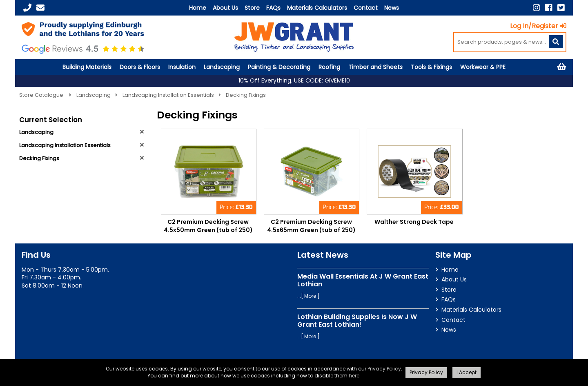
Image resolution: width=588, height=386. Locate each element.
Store (252, 8)
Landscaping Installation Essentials (168, 95)
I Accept (467, 372)
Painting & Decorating (279, 67)
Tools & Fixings (431, 67)
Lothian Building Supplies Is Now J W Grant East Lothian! (357, 321)
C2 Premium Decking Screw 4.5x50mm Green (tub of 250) (208, 226)
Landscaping (222, 67)
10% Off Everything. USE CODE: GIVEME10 (294, 81)
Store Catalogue (42, 95)
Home (198, 8)
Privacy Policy (384, 369)
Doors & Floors (140, 67)
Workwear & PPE (483, 67)
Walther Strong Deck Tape (414, 222)
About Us (225, 8)
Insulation (182, 67)
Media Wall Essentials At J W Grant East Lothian (363, 280)
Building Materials (87, 67)
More (310, 296)
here (354, 376)
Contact (366, 8)
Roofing (329, 67)
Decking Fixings (246, 95)
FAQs (273, 8)
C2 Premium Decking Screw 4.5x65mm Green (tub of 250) (311, 226)
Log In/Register (538, 26)
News (392, 8)
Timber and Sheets (375, 67)
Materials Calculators (317, 8)
